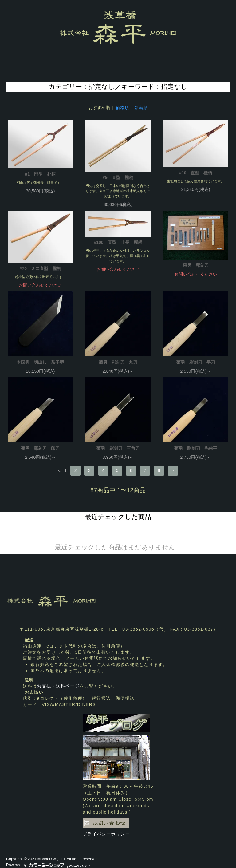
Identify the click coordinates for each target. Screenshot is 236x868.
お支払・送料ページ (58, 686)
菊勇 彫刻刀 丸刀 (118, 362)
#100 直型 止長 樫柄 (118, 242)
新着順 (141, 108)
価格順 (122, 108)
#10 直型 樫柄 (196, 173)
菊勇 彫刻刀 (196, 265)
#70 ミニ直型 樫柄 (40, 268)
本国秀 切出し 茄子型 (40, 362)
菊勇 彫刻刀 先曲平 (196, 448)
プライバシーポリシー (106, 834)
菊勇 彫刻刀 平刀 (196, 362)
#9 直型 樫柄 (118, 177)
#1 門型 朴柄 (41, 174)
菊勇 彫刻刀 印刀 (40, 448)
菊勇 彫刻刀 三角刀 (118, 448)
